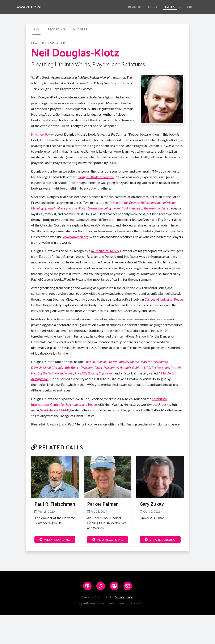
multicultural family (105, 251)
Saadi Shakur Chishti (55, 410)
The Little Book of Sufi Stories (94, 373)
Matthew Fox (41, 134)
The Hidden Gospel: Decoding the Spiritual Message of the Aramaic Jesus (120, 208)
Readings (136, 7)
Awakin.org (29, 7)
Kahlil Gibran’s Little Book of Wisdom (68, 367)
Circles (155, 7)
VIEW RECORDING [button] (55, 540)
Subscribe (187, 7)
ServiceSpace (124, 597)
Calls (170, 7)
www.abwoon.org (76, 237)
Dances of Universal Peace (164, 299)
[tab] (36, 29)
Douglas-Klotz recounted (96, 177)
